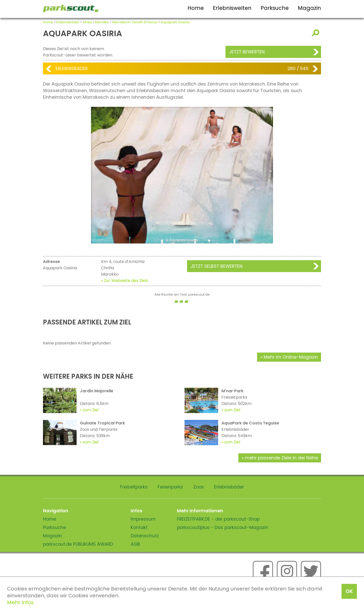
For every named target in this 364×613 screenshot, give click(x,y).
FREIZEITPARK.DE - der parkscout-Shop (218, 519)
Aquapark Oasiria (175, 22)
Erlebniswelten (232, 8)
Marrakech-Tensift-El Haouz (135, 22)
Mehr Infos (20, 602)
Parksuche (275, 8)
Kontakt (139, 527)
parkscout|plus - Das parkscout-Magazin (223, 527)
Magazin (309, 8)
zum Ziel (91, 410)
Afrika (87, 22)
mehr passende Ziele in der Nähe (281, 458)
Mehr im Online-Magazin (291, 357)
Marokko (102, 22)
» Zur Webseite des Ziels (124, 281)
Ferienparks (170, 487)
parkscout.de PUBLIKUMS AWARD (78, 544)
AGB (135, 544)
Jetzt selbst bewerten (217, 266)
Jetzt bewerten (247, 52)
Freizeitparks (134, 487)
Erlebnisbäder (68, 22)
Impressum (143, 519)
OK (349, 591)
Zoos (199, 487)
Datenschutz (145, 536)
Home (196, 8)
